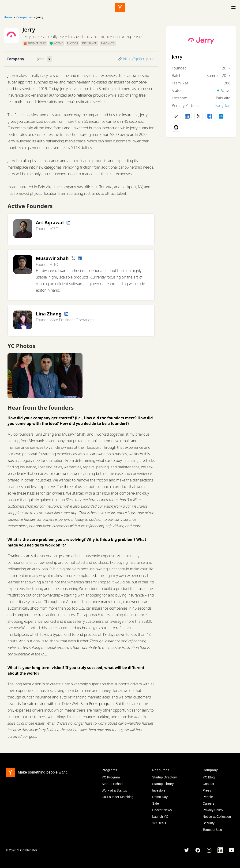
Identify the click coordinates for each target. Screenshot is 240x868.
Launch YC (160, 817)
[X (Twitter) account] (199, 116)
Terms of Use (212, 830)
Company (15, 59)
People (208, 797)
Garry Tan (222, 105)
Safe (156, 803)
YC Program (111, 777)
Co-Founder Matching (118, 797)
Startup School (112, 784)
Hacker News (162, 810)
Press (207, 790)
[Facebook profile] (210, 116)
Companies (24, 17)
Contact (208, 784)
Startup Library (163, 784)
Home (8, 17)
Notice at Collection (217, 817)
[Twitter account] (73, 258)
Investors (159, 790)
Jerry (177, 57)
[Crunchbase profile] (221, 116)
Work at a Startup (114, 790)
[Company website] (176, 116)
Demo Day (160, 797)
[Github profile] (176, 127)
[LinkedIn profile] (68, 223)
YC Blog (209, 777)
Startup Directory (164, 777)
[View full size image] (45, 376)
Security (209, 823)
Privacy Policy (213, 810)
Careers (209, 803)
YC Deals (159, 823)
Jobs (41, 59)
